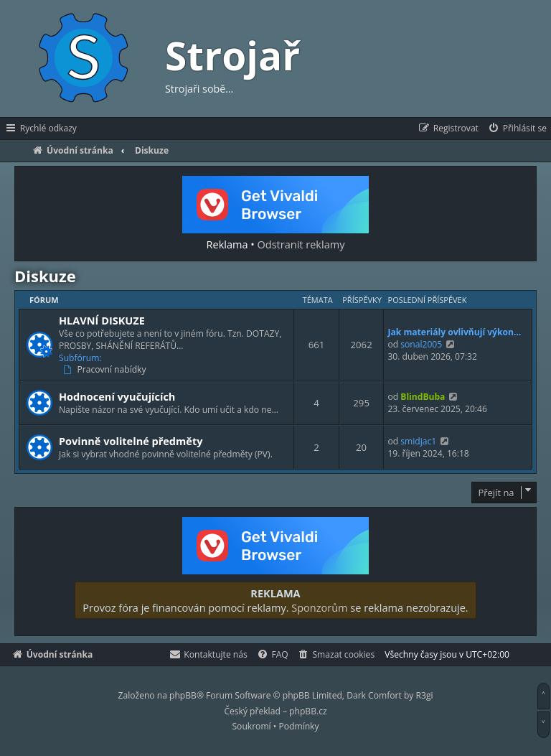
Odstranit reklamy (301, 244)
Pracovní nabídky (106, 370)
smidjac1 (418, 441)
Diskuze (45, 276)
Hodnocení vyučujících (117, 396)
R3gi (425, 695)
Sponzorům (319, 607)
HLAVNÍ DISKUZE (102, 320)
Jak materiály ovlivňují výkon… (454, 332)
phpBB (183, 695)
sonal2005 (421, 344)
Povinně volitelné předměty (131, 441)
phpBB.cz (308, 711)
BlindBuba (423, 397)
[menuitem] (517, 129)
